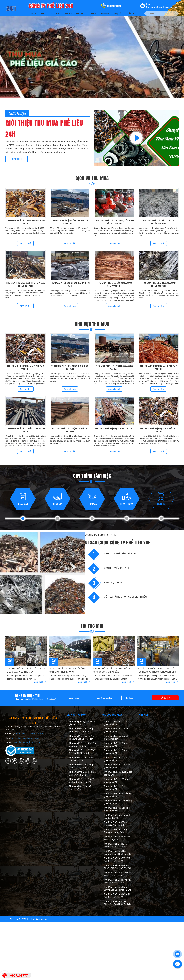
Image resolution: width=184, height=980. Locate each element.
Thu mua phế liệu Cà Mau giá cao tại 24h (116, 780)
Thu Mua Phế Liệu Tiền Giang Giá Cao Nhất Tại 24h (117, 903)
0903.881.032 (37, 734)
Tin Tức (118, 13)
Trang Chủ (37, 13)
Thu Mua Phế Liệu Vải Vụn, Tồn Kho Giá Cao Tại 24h (82, 737)
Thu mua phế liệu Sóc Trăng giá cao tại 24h (118, 802)
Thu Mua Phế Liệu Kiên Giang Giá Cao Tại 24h (115, 845)
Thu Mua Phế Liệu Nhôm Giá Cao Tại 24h (81, 759)
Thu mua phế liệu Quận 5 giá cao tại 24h (116, 737)
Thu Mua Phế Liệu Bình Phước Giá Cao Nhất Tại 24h (118, 867)
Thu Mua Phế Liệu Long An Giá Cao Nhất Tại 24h (117, 881)
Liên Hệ (132, 13)
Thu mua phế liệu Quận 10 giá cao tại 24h (117, 766)
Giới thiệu (55, 13)
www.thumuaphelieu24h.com (27, 742)
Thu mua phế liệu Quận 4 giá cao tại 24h (116, 744)
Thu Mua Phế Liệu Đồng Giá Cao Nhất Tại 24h (83, 766)
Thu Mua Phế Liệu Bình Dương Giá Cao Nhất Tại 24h (118, 888)
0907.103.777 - (23, 734)
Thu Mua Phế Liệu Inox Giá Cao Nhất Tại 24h (82, 773)
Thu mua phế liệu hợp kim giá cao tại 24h (82, 723)
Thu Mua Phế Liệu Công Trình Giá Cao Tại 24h (81, 730)
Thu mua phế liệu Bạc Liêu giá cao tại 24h (117, 788)
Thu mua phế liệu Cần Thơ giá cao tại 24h (117, 809)
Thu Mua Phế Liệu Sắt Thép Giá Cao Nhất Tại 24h (83, 752)
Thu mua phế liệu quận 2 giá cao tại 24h (118, 773)
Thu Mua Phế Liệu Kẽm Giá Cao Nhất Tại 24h (82, 744)
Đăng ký (165, 698)
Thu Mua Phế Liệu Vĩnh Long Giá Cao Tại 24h (115, 824)
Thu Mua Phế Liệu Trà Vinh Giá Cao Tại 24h (117, 816)
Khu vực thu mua (99, 13)
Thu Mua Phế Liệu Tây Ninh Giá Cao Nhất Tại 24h (117, 874)
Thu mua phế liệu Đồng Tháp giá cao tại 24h (115, 831)
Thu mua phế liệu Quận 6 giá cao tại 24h (116, 730)
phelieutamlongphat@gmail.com (26, 738)
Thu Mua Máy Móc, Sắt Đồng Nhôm (80, 788)
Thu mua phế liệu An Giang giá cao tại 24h (117, 795)
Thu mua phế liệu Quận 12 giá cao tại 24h (117, 752)
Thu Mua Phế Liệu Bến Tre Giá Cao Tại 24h (117, 838)
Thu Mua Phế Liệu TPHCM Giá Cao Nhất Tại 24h (117, 860)
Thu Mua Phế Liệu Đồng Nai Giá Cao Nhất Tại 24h (118, 896)
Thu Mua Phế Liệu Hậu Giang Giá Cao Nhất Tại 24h (117, 852)
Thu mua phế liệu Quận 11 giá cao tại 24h (117, 759)
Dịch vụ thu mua (75, 13)
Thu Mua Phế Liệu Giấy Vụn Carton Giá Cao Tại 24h (83, 780)
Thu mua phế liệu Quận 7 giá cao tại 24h (116, 723)
